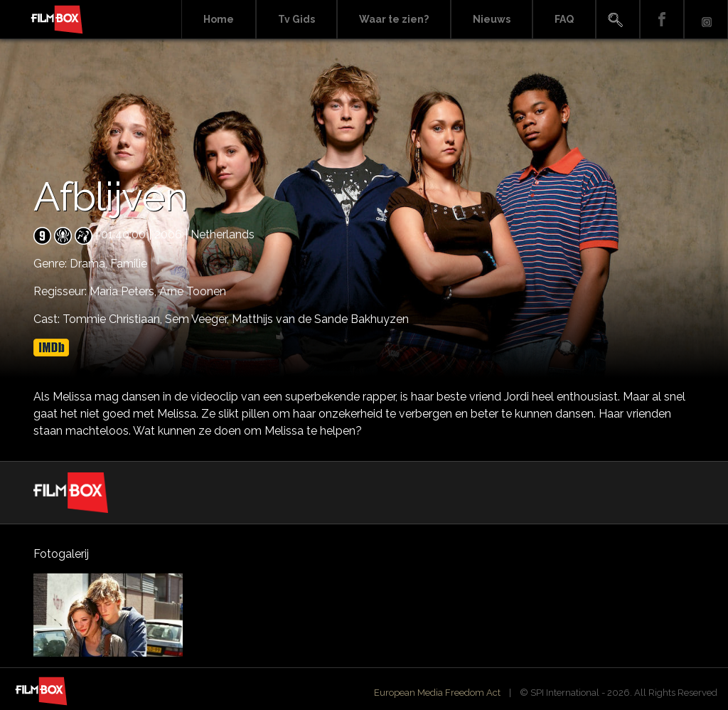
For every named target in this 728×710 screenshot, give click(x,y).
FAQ (564, 19)
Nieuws (492, 19)
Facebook (662, 20)
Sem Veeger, (198, 319)
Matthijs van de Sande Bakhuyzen (320, 319)
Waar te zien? (394, 19)
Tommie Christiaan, (114, 319)
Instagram (706, 20)
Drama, (90, 264)
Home (219, 19)
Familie (129, 264)
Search (618, 20)
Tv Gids (296, 19)
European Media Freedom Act (437, 693)
